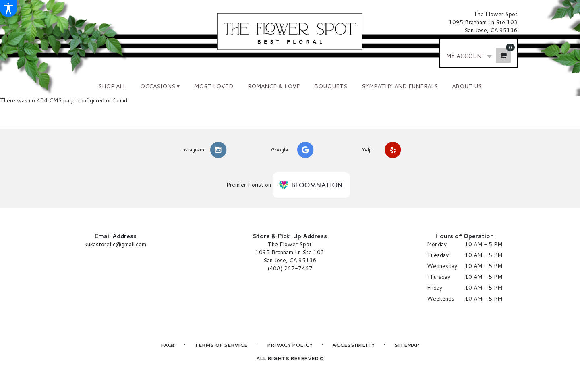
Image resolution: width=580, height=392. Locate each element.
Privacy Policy (290, 345)
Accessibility (353, 345)
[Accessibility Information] (8, 8)
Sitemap (407, 345)
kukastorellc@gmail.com (115, 244)
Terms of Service (221, 345)
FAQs (168, 345)
